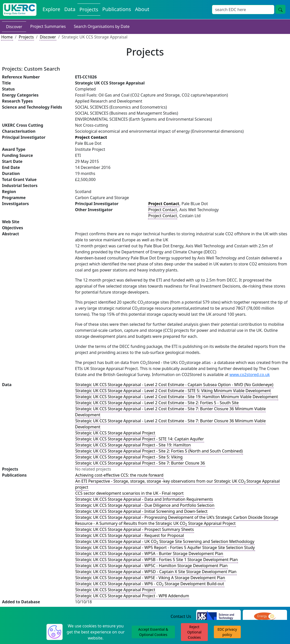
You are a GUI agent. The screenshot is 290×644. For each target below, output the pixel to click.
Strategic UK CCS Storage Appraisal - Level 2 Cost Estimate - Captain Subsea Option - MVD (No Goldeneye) (174, 385)
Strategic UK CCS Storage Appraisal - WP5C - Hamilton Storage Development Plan (152, 566)
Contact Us (181, 616)
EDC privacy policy (227, 632)
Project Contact (163, 210)
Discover (14, 27)
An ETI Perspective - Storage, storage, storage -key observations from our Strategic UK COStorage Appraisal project (178, 484)
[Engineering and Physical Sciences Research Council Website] (265, 617)
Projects (26, 37)
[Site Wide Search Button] (280, 9)
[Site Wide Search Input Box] (243, 10)
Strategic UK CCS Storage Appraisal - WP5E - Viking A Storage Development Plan (150, 578)
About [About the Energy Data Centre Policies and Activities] (142, 9)
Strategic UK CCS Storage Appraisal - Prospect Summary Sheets (135, 529)
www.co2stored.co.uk (250, 375)
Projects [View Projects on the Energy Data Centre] (89, 9)
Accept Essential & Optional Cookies (153, 632)
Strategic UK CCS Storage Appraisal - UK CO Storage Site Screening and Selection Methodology (165, 542)
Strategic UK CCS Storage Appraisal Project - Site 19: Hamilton (133, 445)
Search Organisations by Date (102, 26)
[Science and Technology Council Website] (218, 617)
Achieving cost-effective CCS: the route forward (119, 475)
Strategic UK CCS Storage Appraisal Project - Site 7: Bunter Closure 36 (140, 463)
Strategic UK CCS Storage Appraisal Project (115, 433)
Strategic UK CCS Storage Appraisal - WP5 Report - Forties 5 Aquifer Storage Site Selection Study (165, 547)
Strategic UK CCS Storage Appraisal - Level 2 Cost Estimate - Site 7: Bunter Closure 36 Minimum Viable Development (171, 412)
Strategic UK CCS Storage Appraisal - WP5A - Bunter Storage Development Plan (149, 554)
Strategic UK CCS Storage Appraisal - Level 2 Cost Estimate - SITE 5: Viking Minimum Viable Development (173, 391)
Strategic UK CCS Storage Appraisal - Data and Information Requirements (144, 499)
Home (7, 37)
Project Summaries (48, 26)
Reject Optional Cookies (194, 632)
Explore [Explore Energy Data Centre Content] (51, 9)
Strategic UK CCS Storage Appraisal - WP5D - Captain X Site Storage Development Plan (156, 572)
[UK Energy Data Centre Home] (20, 10)
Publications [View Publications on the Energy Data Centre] (117, 9)
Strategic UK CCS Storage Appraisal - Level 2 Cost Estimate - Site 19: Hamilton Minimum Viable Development (177, 397)
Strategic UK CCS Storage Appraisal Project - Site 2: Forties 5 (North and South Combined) (159, 451)
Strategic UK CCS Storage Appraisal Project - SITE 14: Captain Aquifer (140, 439)
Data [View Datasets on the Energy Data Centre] (70, 9)
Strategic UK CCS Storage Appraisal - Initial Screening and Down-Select (141, 511)
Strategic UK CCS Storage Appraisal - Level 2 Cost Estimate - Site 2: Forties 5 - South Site (157, 403)
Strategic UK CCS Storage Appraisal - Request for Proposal (130, 535)
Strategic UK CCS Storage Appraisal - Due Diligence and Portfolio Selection (145, 505)
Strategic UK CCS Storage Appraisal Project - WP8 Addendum (132, 596)
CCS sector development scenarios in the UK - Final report (130, 493)
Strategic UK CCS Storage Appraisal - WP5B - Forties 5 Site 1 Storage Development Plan (157, 560)
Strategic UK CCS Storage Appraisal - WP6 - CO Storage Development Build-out (150, 584)
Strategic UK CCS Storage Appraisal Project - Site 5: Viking (129, 457)
